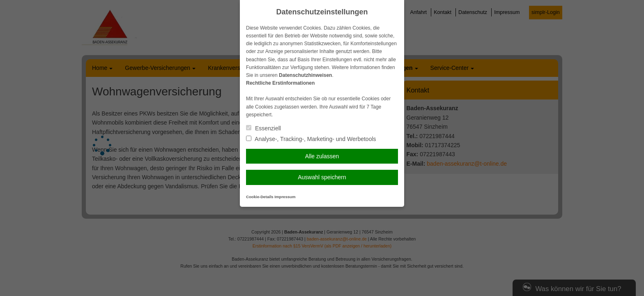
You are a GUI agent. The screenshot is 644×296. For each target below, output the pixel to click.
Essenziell (263, 128)
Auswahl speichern (322, 177)
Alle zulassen (322, 156)
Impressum (285, 197)
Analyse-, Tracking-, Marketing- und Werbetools (311, 139)
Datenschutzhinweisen (305, 75)
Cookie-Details (260, 197)
